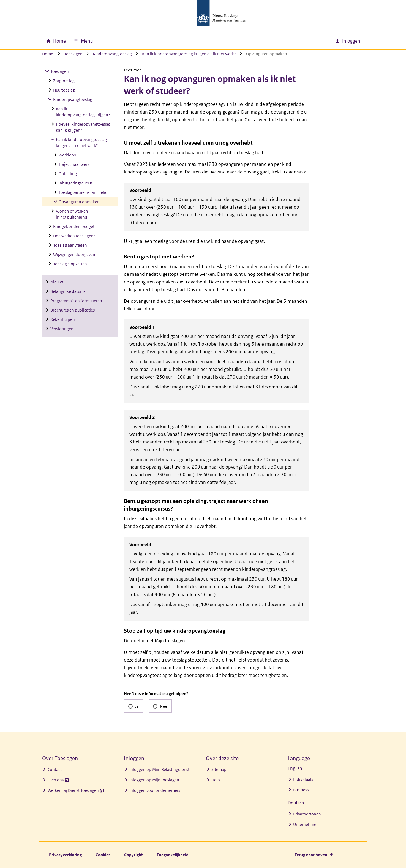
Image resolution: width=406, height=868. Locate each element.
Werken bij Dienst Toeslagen (76, 792)
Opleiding (68, 174)
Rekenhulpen (63, 319)
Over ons (58, 781)
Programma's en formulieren (76, 301)
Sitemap (219, 769)
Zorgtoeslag (64, 81)
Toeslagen (73, 54)
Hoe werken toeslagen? (74, 236)
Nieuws (57, 282)
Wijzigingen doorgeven (74, 254)
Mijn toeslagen (170, 641)
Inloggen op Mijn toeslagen (154, 780)
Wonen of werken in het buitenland (72, 214)
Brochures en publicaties (73, 310)
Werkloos (67, 155)
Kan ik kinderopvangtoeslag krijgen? (83, 112)
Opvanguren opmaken (79, 202)
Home (48, 54)
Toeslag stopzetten (70, 264)
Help (216, 780)
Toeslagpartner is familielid (83, 192)
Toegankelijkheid (173, 855)
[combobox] (284, 41)
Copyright (133, 855)
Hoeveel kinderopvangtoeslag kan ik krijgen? (83, 127)
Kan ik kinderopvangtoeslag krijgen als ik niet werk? (189, 54)
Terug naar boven (311, 855)
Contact (55, 769)
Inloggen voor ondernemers (155, 790)
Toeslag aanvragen (70, 245)
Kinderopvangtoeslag (112, 54)
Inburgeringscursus (76, 183)
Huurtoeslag (64, 90)
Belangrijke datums (68, 291)
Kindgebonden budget (74, 226)
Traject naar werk (74, 164)
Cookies (103, 855)
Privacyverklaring (65, 855)
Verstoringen (62, 329)
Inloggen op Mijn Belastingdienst (159, 769)
